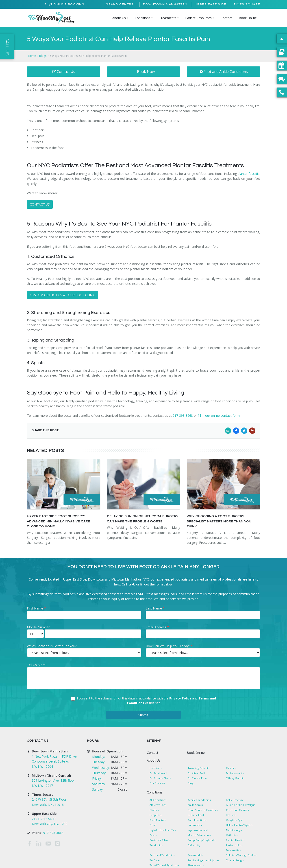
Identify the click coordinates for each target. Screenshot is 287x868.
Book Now (146, 72)
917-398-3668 (183, 415)
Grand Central (121, 4)
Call (124, 584)
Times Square (247, 4)
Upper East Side (211, 4)
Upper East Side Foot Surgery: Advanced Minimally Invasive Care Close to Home (59, 521)
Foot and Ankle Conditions (224, 72)
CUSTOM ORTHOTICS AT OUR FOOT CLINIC (63, 295)
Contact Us (64, 72)
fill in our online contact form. (219, 415)
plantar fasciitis (249, 174)
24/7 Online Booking (65, 4)
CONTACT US (40, 204)
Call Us (7, 47)
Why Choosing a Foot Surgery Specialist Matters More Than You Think (219, 521)
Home (32, 56)
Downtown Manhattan (165, 4)
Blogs (43, 56)
